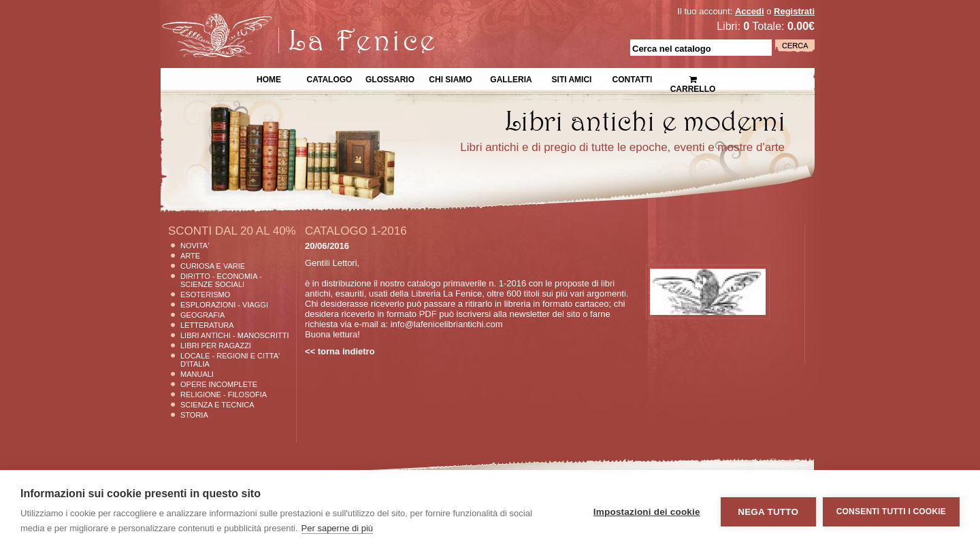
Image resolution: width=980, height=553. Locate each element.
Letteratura (207, 325)
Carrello (693, 79)
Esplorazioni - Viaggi (224, 305)
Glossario (390, 78)
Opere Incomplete (219, 384)
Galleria (511, 78)
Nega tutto (768, 512)
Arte (190, 256)
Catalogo (330, 78)
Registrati (794, 11)
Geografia (202, 315)
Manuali (197, 374)
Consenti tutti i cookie (891, 512)
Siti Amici (572, 78)
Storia (194, 415)
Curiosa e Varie (213, 266)
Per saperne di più (338, 528)
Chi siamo (450, 78)
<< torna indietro (340, 351)
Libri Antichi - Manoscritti (235, 335)
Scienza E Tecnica (217, 405)
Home (269, 78)
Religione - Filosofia (224, 395)
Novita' (195, 246)
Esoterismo (205, 295)
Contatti (633, 78)
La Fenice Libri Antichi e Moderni (279, 20)
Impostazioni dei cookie (647, 512)
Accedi (750, 11)
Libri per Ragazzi (216, 346)
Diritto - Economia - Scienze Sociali (221, 280)
